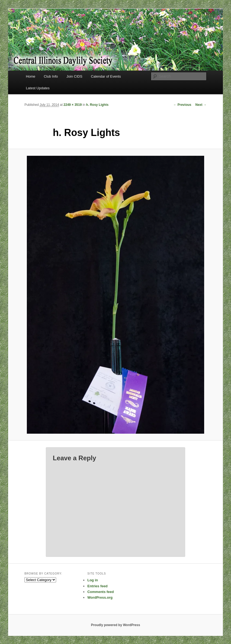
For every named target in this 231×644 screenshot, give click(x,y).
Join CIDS (74, 76)
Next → (201, 105)
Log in (93, 580)
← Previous (182, 105)
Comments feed (101, 592)
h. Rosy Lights (97, 105)
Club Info (51, 76)
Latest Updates (38, 88)
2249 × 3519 (73, 105)
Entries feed (97, 586)
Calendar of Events (106, 76)
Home (31, 76)
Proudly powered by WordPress (115, 625)
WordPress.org (100, 597)
